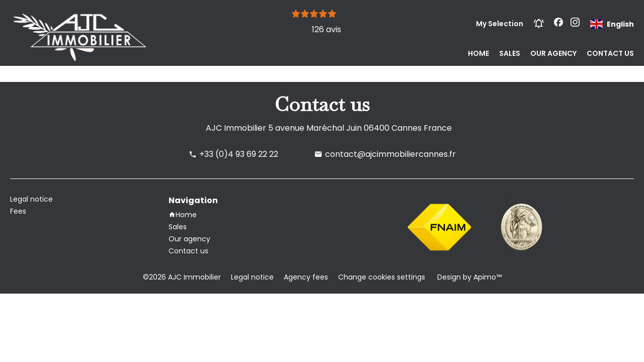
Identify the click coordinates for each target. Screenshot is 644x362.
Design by (468, 277)
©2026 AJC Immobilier (182, 277)
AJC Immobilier (236, 128)
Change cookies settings (382, 277)
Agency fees (306, 277)
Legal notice (252, 277)
